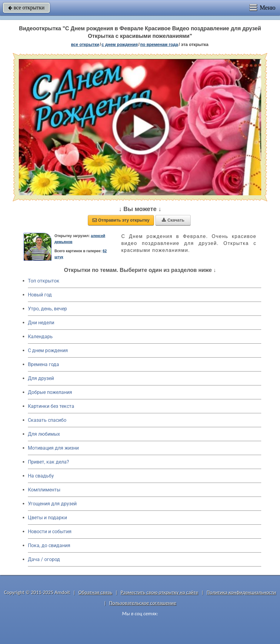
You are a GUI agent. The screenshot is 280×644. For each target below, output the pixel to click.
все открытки (26, 8)
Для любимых (44, 434)
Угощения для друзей (52, 504)
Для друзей (41, 378)
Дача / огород (44, 559)
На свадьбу (41, 476)
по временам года (159, 45)
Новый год (40, 295)
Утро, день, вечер (47, 309)
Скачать (173, 220)
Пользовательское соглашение (143, 603)
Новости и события (50, 532)
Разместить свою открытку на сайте (159, 592)
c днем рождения (120, 45)
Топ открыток (44, 281)
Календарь (40, 337)
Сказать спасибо (47, 420)
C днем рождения (48, 350)
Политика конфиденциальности (241, 592)
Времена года (43, 364)
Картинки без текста (51, 406)
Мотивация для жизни (53, 448)
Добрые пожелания (50, 392)
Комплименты (44, 490)
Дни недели (41, 323)
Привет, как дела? (48, 462)
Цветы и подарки (47, 518)
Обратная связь (95, 592)
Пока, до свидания (49, 545)
